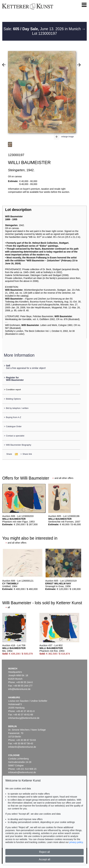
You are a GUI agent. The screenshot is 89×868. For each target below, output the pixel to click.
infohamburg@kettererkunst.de (24, 718)
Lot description (18, 210)
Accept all (44, 859)
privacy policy (76, 842)
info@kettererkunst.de (19, 689)
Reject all (44, 852)
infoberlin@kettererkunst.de (22, 747)
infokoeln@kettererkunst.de (22, 772)
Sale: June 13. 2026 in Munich (43, 29)
